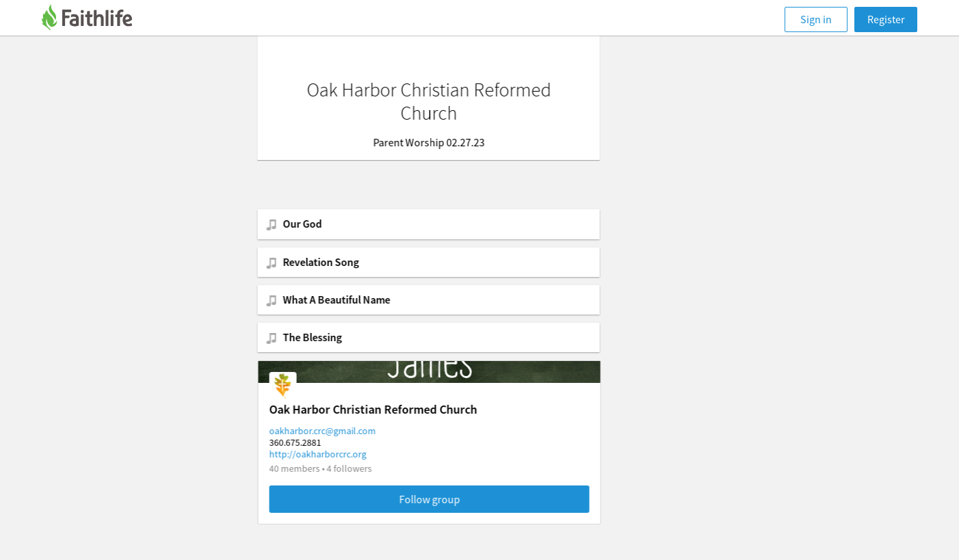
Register (886, 19)
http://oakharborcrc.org (369, 454)
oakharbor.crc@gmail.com (373, 431)
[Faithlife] (95, 19)
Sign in (816, 19)
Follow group (481, 499)
